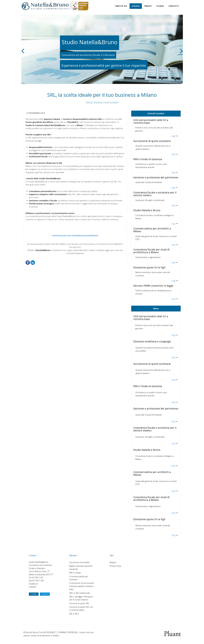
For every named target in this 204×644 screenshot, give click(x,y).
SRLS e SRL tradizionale (80, 593)
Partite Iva (121, 6)
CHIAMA (34, 594)
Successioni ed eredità (79, 562)
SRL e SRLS (74, 614)
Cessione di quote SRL (79, 603)
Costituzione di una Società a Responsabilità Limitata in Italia (81, 586)
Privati (148, 6)
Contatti (174, 6)
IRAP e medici (75, 573)
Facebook (33, 584)
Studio (160, 6)
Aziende (136, 6)
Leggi (173, 136)
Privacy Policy (115, 566)
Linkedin (33, 587)
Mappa (113, 562)
